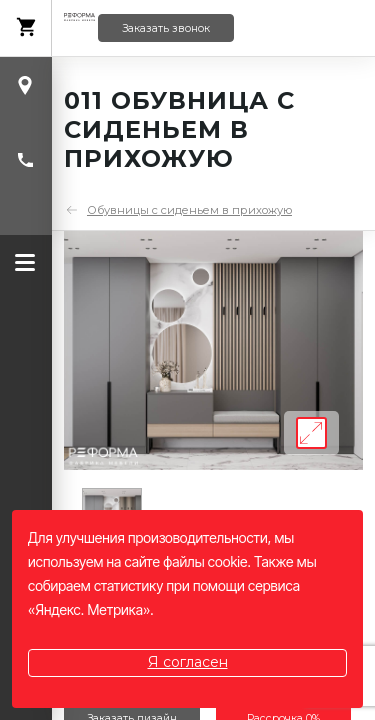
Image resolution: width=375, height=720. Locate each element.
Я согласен (188, 662)
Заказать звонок (166, 28)
